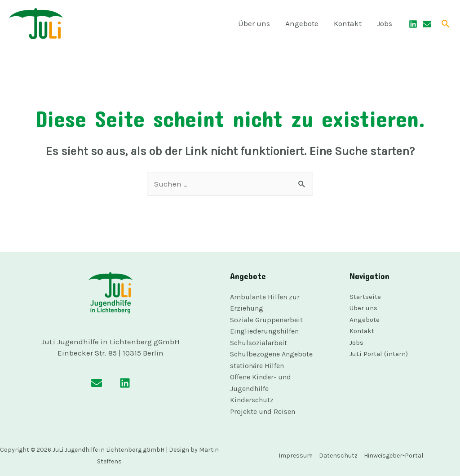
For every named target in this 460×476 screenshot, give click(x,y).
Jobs (385, 23)
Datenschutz (338, 456)
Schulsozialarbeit (259, 343)
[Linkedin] (413, 24)
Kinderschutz (252, 400)
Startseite (365, 297)
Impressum (296, 456)
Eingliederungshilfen (264, 331)
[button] (446, 24)
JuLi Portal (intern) (379, 354)
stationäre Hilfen (257, 366)
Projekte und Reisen (263, 411)
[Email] (427, 24)
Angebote (302, 23)
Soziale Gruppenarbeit (266, 320)
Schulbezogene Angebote (271, 354)
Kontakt (348, 23)
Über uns (254, 23)
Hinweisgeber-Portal (394, 456)
